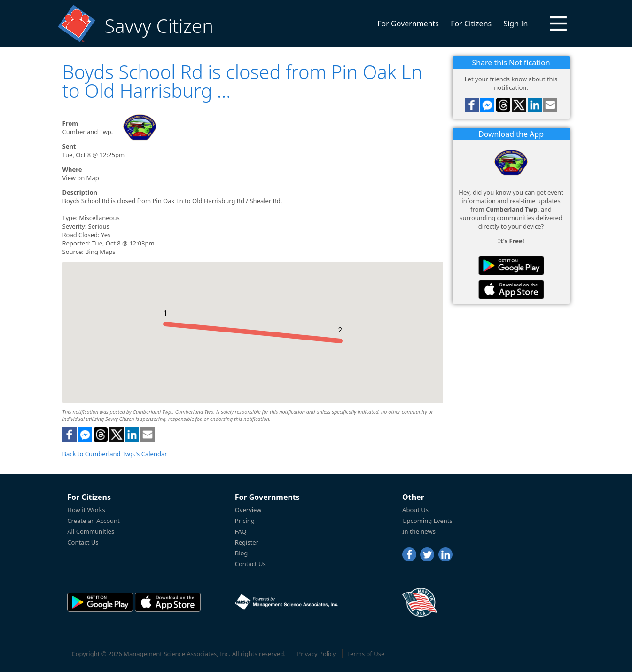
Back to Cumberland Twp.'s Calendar (115, 454)
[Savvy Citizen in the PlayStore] (511, 265)
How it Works (86, 510)
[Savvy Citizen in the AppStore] (511, 289)
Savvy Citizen (159, 26)
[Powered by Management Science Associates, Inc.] (287, 602)
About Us (415, 510)
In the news (419, 531)
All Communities (91, 531)
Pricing (245, 521)
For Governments (408, 24)
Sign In (515, 24)
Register (247, 542)
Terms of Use (366, 654)
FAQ (241, 531)
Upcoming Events (427, 521)
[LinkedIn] (445, 554)
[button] (558, 24)
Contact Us (83, 542)
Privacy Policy (316, 654)
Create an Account (93, 521)
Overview (248, 510)
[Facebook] (409, 554)
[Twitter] (427, 554)
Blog (242, 553)
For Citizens (471, 24)
